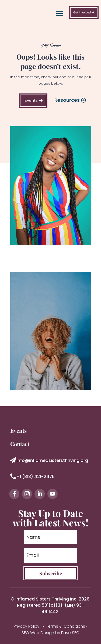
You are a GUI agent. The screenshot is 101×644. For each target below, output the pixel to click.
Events (31, 100)
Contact (20, 444)
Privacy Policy (27, 626)
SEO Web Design (38, 633)
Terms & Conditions (66, 626)
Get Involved (82, 12)
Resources (67, 100)
